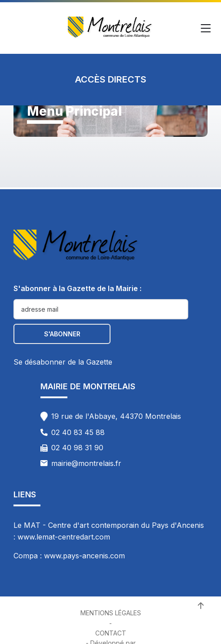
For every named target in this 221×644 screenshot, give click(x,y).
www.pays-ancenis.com (84, 556)
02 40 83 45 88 (78, 432)
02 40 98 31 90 (77, 448)
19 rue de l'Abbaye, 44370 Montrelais (116, 416)
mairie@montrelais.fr (86, 463)
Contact (111, 633)
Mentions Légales (111, 613)
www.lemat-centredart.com (64, 537)
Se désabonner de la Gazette (63, 362)
